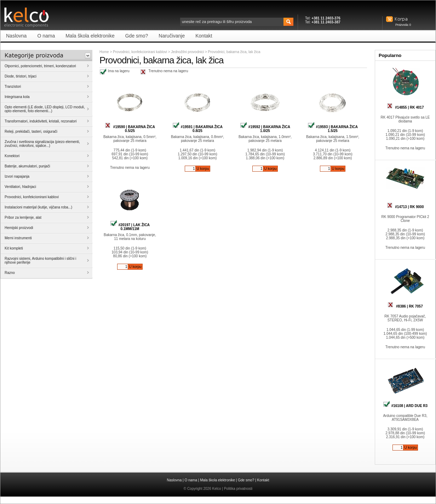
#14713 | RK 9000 (405, 207)
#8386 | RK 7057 (405, 306)
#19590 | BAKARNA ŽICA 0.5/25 (130, 129)
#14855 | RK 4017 (405, 107)
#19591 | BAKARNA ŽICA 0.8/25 (197, 129)
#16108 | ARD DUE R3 (405, 406)
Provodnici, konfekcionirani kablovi (140, 52)
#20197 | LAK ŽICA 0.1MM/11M (130, 227)
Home (104, 52)
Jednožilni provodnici (188, 52)
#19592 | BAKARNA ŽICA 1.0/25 (265, 129)
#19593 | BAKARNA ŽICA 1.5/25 (333, 129)
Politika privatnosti (238, 489)
